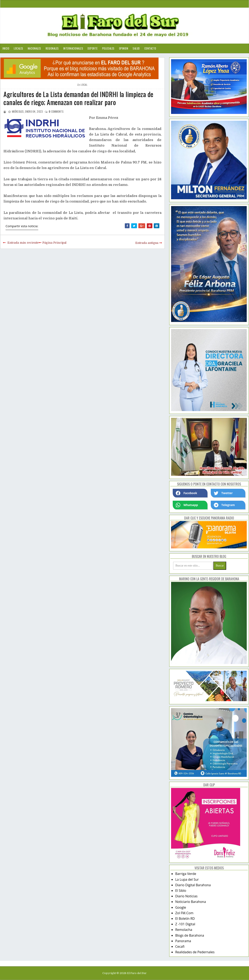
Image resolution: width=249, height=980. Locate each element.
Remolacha (184, 930)
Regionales (52, 48)
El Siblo (181, 891)
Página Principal (54, 243)
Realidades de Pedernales (195, 952)
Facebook (186, 493)
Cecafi (180, 946)
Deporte (93, 48)
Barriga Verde (186, 874)
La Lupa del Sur (187, 879)
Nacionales (34, 48)
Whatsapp (187, 505)
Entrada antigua (147, 243)
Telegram (224, 505)
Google (181, 907)
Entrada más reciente (23, 243)
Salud (136, 48)
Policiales (108, 48)
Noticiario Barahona (191, 902)
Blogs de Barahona (190, 935)
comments (56, 111)
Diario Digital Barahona (193, 885)
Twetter (223, 493)
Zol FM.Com (184, 913)
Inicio (6, 48)
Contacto (150, 48)
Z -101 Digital (185, 924)
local (84, 85)
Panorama (183, 941)
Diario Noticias (186, 896)
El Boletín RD (185, 919)
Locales (19, 48)
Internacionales (73, 48)
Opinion (124, 48)
